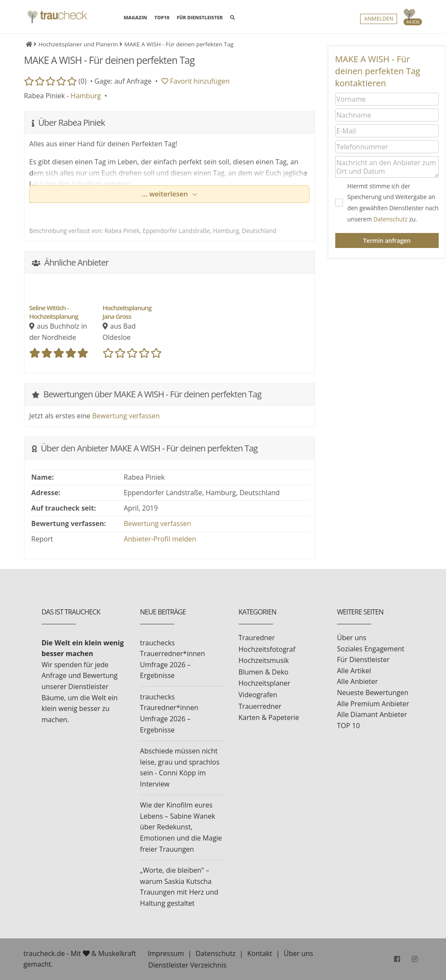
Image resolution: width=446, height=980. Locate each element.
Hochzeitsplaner (265, 683)
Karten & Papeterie (269, 717)
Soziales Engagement (371, 649)
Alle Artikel (354, 671)
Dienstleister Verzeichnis (187, 965)
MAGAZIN (135, 17)
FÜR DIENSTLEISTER (200, 18)
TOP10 (162, 18)
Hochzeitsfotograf (267, 649)
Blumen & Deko (264, 672)
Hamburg (86, 96)
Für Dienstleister (363, 659)
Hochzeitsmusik (264, 660)
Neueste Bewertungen (373, 693)
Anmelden (379, 20)
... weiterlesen (166, 194)
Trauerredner (260, 706)
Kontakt (260, 953)
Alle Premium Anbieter (373, 704)
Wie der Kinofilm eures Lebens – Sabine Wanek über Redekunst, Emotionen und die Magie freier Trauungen (181, 827)
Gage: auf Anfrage (123, 81)
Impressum (166, 953)
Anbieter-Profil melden (160, 539)
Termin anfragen (387, 240)
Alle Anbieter (357, 681)
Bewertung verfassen (126, 416)
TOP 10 (348, 726)
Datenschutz (391, 219)
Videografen (258, 695)
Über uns (352, 638)
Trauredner (257, 638)
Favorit (196, 81)
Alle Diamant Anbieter (372, 714)
